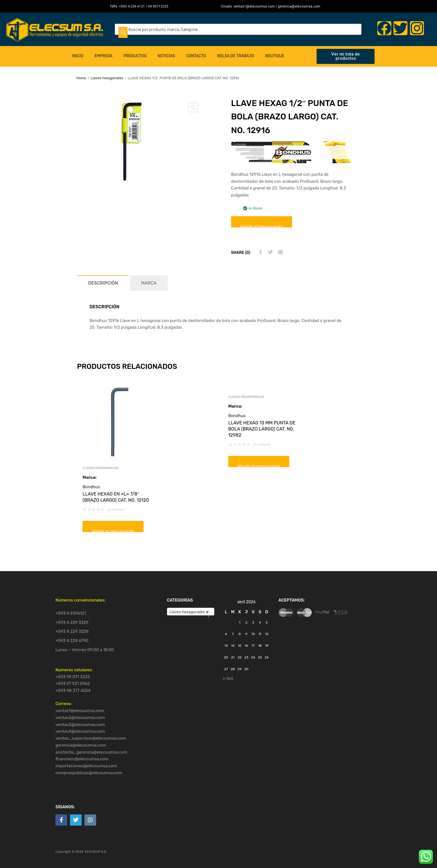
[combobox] (191, 612)
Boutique (275, 56)
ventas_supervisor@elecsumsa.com (91, 738)
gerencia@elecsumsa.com (81, 745)
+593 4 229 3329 (72, 622)
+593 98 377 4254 (73, 691)
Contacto (196, 56)
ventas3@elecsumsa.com (80, 725)
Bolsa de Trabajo (236, 56)
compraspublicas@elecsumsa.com (89, 773)
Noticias (166, 56)
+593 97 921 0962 (73, 684)
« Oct (228, 679)
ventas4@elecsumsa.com (80, 731)
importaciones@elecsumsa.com (86, 766)
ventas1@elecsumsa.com (80, 711)
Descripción (103, 283)
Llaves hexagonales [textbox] (189, 612)
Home (81, 78)
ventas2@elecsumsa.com (80, 718)
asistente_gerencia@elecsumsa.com (91, 752)
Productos (135, 56)
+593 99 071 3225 (73, 677)
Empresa (103, 56)
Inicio (78, 56)
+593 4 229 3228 (72, 631)
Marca (149, 283)
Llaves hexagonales (107, 78)
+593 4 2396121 (71, 613)
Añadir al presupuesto (262, 226)
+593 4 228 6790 (72, 641)
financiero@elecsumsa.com (82, 759)
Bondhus (91, 487)
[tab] (103, 283)
